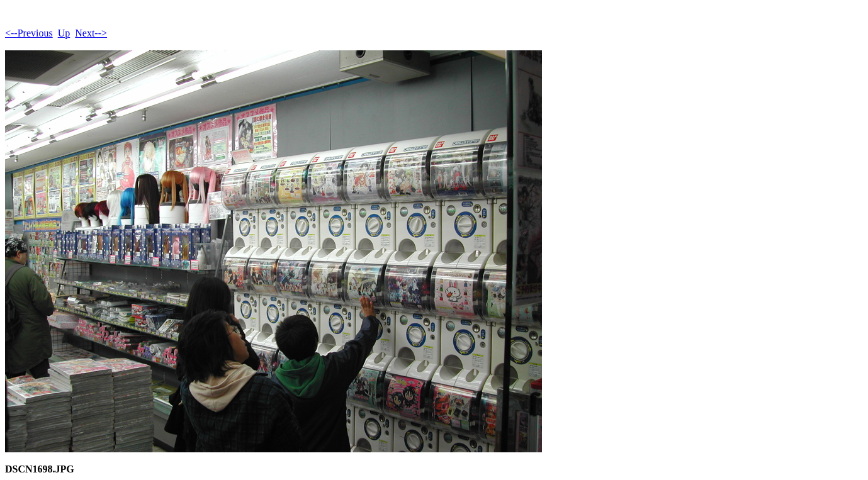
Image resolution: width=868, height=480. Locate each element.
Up (64, 33)
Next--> (91, 33)
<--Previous (29, 33)
